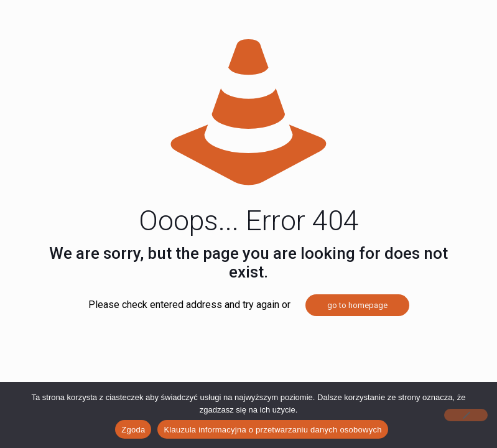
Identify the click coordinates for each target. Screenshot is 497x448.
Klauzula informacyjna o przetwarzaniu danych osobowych (272, 430)
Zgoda (133, 430)
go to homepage (357, 305)
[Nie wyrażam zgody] (466, 415)
